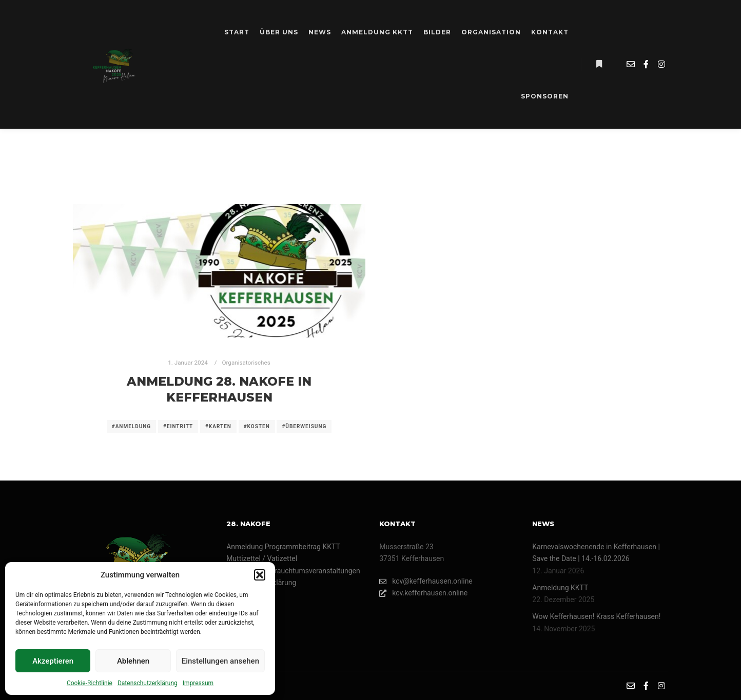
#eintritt (178, 426)
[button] (260, 575)
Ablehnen (133, 661)
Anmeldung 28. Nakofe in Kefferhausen (219, 389)
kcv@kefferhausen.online (426, 581)
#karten (218, 426)
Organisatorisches (246, 363)
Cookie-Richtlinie (90, 683)
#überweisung (304, 426)
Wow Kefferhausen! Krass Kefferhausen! (596, 616)
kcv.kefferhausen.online (423, 593)
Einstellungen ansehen (220, 661)
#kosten (257, 426)
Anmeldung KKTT (560, 588)
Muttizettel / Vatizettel (262, 558)
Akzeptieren (53, 661)
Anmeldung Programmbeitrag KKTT (283, 547)
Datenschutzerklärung (148, 683)
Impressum (198, 683)
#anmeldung (131, 426)
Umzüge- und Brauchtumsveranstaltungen (293, 571)
